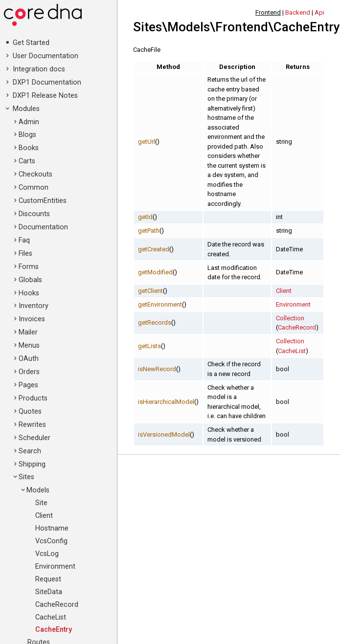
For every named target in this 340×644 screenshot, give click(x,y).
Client (44, 516)
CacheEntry (54, 630)
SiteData (49, 592)
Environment (55, 566)
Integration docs (39, 69)
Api (319, 12)
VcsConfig (51, 541)
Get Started (31, 43)
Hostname (52, 528)
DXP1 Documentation (47, 82)
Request (48, 579)
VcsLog (47, 554)
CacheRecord (57, 605)
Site (41, 503)
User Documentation (45, 56)
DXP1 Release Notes (45, 96)
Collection (290, 318)
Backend (298, 12)
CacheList (51, 617)
